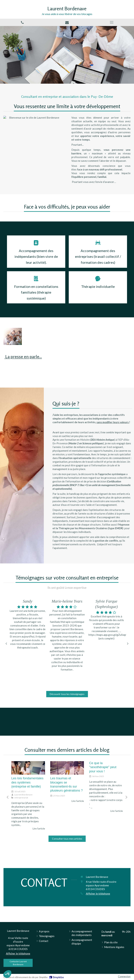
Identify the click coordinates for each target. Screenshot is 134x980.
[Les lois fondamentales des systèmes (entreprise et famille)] (28, 768)
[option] (67, 636)
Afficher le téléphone (98, 894)
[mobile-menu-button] (112, 22)
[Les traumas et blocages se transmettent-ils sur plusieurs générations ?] (67, 768)
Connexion (124, 976)
